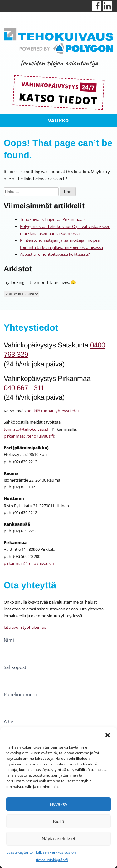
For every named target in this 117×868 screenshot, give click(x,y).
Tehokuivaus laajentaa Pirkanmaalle (53, 219)
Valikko (58, 121)
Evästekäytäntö (19, 852)
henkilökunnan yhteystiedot (53, 411)
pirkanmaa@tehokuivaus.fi (29, 436)
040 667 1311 (24, 388)
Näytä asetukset (59, 839)
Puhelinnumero (20, 694)
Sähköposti (16, 667)
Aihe (8, 721)
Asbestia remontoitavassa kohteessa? (55, 254)
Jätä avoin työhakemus (25, 627)
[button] (108, 735)
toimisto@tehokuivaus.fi (27, 429)
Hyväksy (58, 804)
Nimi (9, 640)
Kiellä (58, 821)
